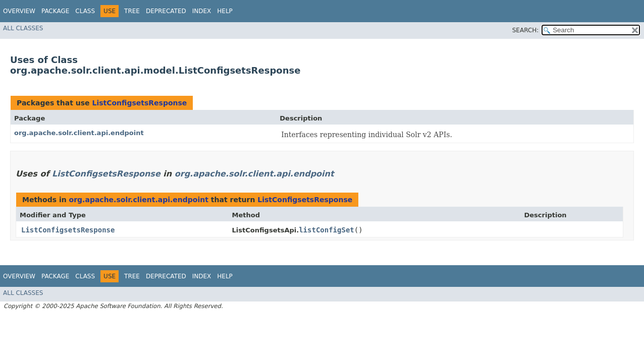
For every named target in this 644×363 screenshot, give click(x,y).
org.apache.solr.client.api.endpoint (79, 133)
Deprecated (166, 11)
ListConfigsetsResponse (139, 103)
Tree (132, 11)
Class (85, 11)
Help (225, 11)
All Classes (23, 28)
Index (202, 11)
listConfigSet (327, 230)
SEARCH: (526, 30)
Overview (19, 11)
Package (55, 11)
